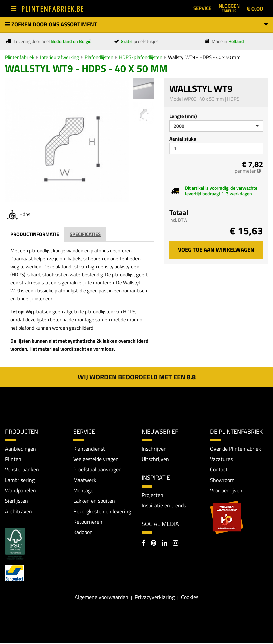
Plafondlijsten (99, 57)
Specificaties (85, 234)
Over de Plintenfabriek (235, 449)
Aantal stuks (183, 139)
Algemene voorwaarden (102, 598)
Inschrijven (154, 449)
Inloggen (228, 8)
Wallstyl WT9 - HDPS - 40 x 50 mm (204, 57)
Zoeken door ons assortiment (136, 24)
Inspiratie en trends (164, 506)
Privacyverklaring (155, 598)
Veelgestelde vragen (96, 459)
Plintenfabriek (20, 57)
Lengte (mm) (183, 116)
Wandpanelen (21, 491)
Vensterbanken (22, 470)
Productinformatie (35, 234)
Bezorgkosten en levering (102, 512)
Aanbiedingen (21, 449)
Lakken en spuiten (94, 501)
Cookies (190, 598)
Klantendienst (89, 449)
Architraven (19, 512)
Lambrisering (20, 480)
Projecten (152, 495)
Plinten (13, 459)
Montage (83, 491)
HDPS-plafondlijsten (141, 57)
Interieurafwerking (60, 57)
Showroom (222, 480)
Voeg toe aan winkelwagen (216, 250)
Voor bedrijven (226, 491)
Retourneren (88, 522)
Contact (219, 470)
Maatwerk (85, 480)
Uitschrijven (155, 459)
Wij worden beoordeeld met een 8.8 (137, 377)
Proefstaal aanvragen (98, 470)
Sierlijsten (17, 501)
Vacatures (221, 459)
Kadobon (83, 533)
